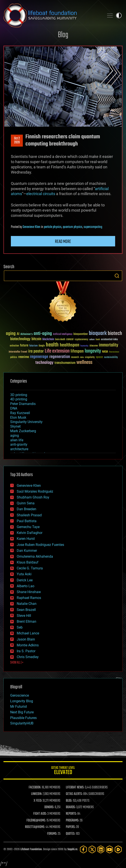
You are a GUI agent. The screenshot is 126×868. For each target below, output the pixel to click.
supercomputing (93, 227)
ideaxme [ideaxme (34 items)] (94, 346)
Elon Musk (18, 417)
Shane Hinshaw (29, 592)
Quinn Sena (26, 503)
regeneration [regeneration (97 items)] (60, 357)
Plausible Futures (23, 718)
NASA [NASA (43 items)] (105, 352)
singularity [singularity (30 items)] (90, 357)
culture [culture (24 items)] (92, 340)
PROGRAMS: (72, 821)
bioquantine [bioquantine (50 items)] (81, 334)
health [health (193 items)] (52, 345)
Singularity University (26, 422)
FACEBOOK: (35, 788)
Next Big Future (22, 712)
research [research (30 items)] (75, 357)
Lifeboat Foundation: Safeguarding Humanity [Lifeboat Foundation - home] (52, 15)
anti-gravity (19, 444)
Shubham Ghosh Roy (33, 497)
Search (117, 276)
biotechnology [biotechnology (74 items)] (20, 339)
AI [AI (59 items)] (18, 334)
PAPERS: (71, 827)
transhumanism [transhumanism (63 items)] (65, 363)
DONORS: (49, 807)
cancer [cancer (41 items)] (70, 340)
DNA (14, 408)
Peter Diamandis (23, 404)
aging (15, 436)
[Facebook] (83, 849)
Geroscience (20, 695)
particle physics (53, 227)
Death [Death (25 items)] (98, 340)
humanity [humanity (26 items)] (84, 346)
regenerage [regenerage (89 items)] (39, 357)
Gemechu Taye (28, 527)
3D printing (19, 395)
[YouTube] (109, 849)
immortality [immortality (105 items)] (109, 345)
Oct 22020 (17, 140)
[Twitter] (92, 849)
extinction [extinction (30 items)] (14, 346)
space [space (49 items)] (99, 357)
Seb (20, 627)
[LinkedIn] (101, 849)
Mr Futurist (19, 707)
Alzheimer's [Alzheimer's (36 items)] (27, 334)
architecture (19, 449)
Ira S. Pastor (26, 651)
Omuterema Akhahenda (35, 556)
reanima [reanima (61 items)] (24, 357)
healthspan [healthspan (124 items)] (70, 345)
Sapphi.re (72, 849)
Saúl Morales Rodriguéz (35, 491)
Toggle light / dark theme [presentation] (119, 15)
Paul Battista (27, 521)
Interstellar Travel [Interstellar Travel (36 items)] (18, 352)
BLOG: (69, 801)
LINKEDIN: (36, 794)
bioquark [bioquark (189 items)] (98, 334)
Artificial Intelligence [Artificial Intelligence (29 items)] (63, 334)
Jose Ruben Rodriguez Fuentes (40, 545)
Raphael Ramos (29, 598)
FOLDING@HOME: (36, 821)
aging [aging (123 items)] (11, 334)
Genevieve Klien (31, 227)
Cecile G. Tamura (30, 568)
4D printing (19, 399)
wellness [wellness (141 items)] (84, 363)
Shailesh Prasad (29, 515)
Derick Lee (25, 580)
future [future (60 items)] (24, 345)
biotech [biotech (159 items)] (115, 334)
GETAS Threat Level (63, 771)
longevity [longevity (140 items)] (93, 351)
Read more (63, 242)
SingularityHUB (22, 723)
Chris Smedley (28, 657)
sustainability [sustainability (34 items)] (111, 358)
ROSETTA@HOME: (35, 827)
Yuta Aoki (24, 574)
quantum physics (73, 227)
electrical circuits (41, 194)
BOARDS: (71, 807)
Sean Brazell (26, 610)
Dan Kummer (27, 551)
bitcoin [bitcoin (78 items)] (36, 339)
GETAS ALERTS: (74, 794)
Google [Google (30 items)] (42, 346)
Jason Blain (26, 639)
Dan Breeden (27, 509)
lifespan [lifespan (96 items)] (77, 351)
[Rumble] (118, 849)
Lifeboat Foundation (31, 849)
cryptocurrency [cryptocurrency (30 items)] (81, 340)
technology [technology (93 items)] (44, 363)
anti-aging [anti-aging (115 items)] (43, 334)
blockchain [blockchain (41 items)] (48, 340)
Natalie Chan (27, 604)
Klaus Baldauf (28, 562)
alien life (17, 440)
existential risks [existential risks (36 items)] (109, 340)
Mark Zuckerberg (23, 431)
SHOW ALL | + (17, 663)
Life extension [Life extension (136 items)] (57, 351)
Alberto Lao (26, 586)
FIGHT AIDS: (40, 814)
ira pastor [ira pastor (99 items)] (36, 351)
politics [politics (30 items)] (14, 357)
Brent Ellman (27, 621)
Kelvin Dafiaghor (30, 533)
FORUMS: (52, 834)
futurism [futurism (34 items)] (33, 346)
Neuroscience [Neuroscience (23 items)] (114, 352)
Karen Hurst (26, 539)
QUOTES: (70, 834)
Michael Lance (28, 633)
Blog (63, 35)
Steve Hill (24, 616)
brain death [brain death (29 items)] (60, 340)
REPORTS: (71, 814)
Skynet (15, 426)
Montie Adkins (28, 645)
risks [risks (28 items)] (82, 357)
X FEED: (38, 801)
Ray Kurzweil (20, 413)
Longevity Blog (22, 701)
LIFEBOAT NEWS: (75, 788)
